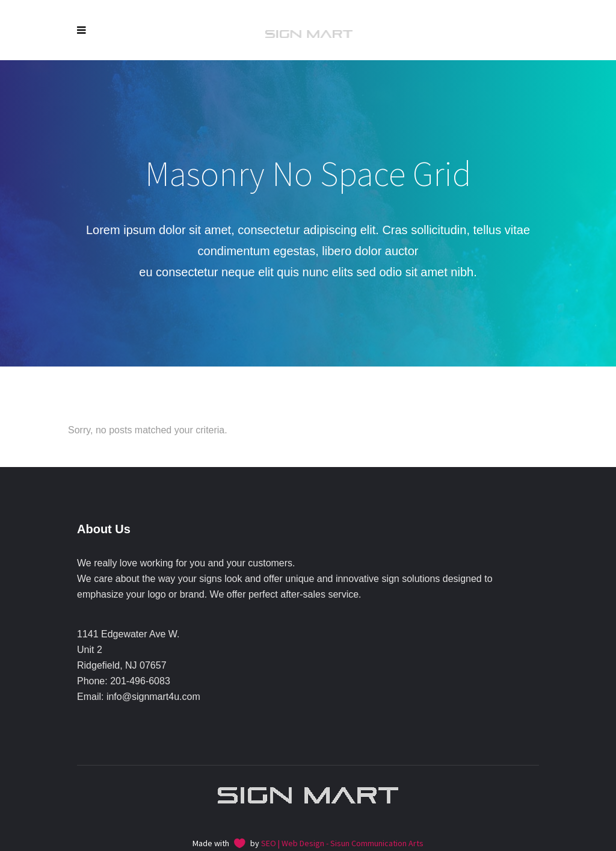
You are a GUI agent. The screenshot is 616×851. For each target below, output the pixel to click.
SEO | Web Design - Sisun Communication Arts (342, 843)
